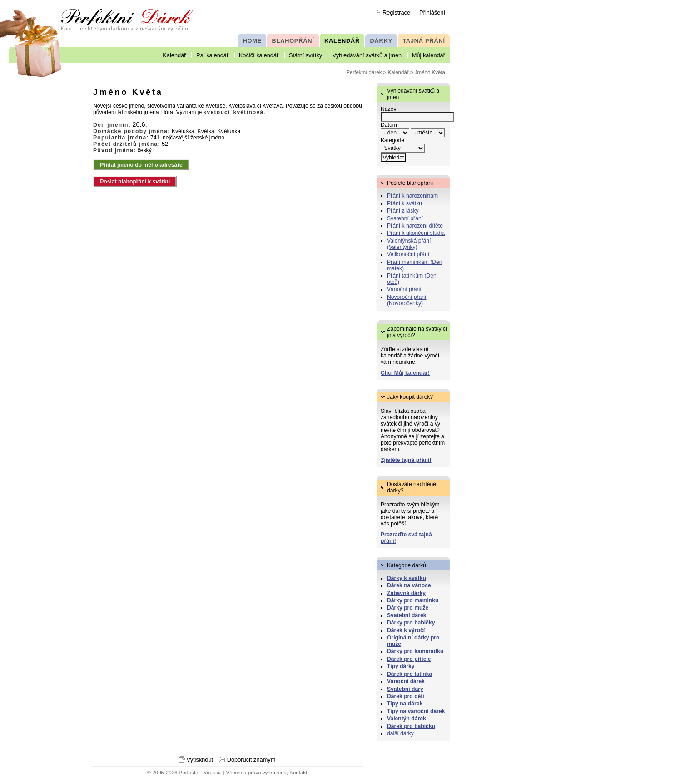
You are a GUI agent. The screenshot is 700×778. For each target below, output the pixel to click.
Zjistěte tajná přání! (406, 460)
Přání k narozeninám (412, 196)
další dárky (400, 733)
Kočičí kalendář (259, 55)
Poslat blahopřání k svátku (135, 182)
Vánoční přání (404, 289)
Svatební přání (405, 218)
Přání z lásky (403, 211)
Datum (389, 125)
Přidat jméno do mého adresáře (141, 165)
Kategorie (392, 140)
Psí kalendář (212, 55)
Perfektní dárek (364, 72)
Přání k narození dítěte (415, 226)
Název (388, 109)
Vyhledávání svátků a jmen (367, 55)
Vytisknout (200, 760)
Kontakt (298, 773)
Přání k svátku (405, 203)
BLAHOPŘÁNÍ (293, 41)
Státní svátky (305, 55)
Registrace (396, 12)
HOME (252, 41)
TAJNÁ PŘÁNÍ (424, 41)
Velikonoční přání (408, 254)
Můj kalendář (429, 55)
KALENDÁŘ (342, 41)
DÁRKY (381, 41)
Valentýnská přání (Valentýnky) (409, 244)
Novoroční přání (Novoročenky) (407, 300)
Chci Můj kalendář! (405, 373)
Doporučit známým (251, 760)
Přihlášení (432, 12)
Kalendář (174, 55)
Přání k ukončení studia (416, 233)
